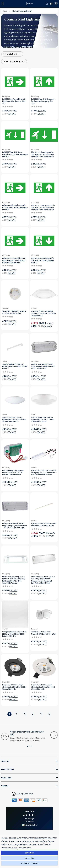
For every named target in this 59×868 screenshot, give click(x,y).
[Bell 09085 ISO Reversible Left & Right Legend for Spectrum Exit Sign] (15, 82)
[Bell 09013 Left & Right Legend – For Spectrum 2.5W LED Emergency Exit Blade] (15, 188)
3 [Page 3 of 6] (25, 714)
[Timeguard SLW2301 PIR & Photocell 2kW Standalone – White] (44, 614)
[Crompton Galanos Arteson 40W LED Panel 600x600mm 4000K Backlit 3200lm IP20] (15, 614)
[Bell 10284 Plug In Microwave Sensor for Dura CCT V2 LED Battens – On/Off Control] (15, 453)
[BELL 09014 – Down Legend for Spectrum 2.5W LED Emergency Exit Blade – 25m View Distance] (44, 135)
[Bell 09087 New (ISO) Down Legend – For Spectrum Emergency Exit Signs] (15, 135)
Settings (29, 853)
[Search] (47, 4)
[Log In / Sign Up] (51, 4)
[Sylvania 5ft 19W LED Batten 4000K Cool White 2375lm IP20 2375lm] (44, 506)
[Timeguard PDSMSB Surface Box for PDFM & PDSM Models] (15, 294)
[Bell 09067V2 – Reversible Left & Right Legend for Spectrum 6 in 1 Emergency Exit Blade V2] (15, 241)
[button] (28, 746)
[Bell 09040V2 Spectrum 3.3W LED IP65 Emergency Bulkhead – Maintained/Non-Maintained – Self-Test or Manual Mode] (44, 559)
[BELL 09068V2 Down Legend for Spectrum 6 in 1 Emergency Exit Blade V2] (44, 241)
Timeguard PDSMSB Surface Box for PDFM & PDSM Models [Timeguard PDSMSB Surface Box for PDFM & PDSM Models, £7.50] (14, 313)
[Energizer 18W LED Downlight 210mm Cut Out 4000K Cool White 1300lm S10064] (44, 294)
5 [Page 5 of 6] (41, 714)
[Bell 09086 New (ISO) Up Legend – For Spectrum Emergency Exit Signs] (44, 82)
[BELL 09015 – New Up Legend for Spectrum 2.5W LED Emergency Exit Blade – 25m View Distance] (44, 188)
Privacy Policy (24, 848)
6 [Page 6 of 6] (49, 714)
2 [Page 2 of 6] (16, 714)
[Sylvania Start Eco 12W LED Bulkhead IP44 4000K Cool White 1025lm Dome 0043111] (15, 400)
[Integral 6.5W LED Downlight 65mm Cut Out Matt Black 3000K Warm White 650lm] (15, 668)
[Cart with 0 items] (56, 4)
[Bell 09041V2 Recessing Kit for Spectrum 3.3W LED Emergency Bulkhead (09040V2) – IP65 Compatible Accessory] (15, 559)
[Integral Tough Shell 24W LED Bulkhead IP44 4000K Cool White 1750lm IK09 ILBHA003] (44, 400)
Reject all (29, 858)
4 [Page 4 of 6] (33, 714)
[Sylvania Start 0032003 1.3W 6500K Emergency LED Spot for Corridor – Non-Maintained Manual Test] (44, 453)
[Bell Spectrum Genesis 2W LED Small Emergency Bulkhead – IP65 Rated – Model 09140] (44, 347)
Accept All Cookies (29, 863)
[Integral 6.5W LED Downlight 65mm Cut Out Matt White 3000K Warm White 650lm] (44, 668)
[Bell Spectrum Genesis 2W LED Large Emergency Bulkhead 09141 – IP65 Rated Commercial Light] (15, 506)
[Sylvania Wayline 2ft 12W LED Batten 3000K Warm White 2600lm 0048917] (15, 347)
